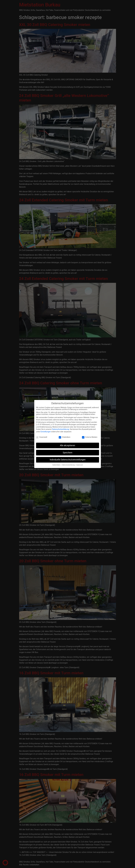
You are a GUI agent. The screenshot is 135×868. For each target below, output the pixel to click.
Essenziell (42, 437)
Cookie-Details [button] (57, 464)
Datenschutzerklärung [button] (69, 464)
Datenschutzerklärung (61, 429)
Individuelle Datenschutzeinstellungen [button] (68, 459)
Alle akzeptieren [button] (67, 445)
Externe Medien (90, 437)
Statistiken (65, 437)
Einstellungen (46, 431)
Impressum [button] (80, 464)
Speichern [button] (67, 452)
